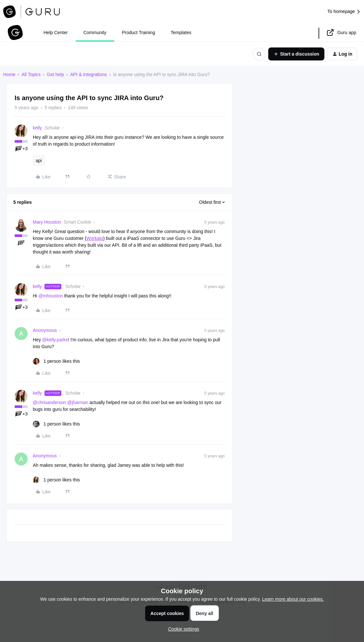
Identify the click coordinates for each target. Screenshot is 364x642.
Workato (95, 238)
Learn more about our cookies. (293, 599)
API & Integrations (88, 74)
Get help (55, 74)
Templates (181, 33)
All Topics (31, 74)
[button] (296, 54)
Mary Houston (47, 222)
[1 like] (56, 361)
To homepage (344, 12)
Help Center (56, 33)
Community (95, 33)
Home (9, 74)
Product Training (139, 33)
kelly (37, 128)
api (39, 161)
